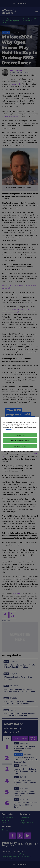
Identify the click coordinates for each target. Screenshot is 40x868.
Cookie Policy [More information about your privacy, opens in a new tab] (8, 429)
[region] (20, 434)
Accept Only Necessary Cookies (20, 440)
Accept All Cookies (20, 446)
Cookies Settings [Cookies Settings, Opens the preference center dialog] (20, 435)
